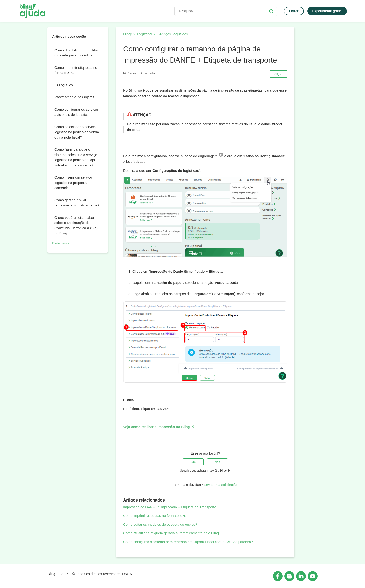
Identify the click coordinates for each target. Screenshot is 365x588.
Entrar (294, 11)
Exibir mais (61, 243)
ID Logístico (64, 85)
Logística (144, 34)
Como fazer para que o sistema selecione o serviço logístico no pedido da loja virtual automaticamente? (76, 157)
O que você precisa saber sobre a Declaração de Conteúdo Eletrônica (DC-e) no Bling (76, 225)
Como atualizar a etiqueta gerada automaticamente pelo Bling (171, 533)
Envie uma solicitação (221, 485)
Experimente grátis (327, 11)
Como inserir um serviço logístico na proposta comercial (73, 183)
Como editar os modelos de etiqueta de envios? (160, 524)
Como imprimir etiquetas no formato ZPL (76, 70)
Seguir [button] (279, 74)
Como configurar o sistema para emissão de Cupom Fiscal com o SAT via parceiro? (188, 542)
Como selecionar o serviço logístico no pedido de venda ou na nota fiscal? (77, 132)
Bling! (127, 34)
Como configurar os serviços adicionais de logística (77, 112)
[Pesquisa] (226, 11)
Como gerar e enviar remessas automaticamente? (77, 203)
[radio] (193, 462)
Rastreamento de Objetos (74, 97)
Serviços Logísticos (173, 34)
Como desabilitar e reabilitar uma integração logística (76, 53)
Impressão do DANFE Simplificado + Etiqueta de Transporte (170, 507)
